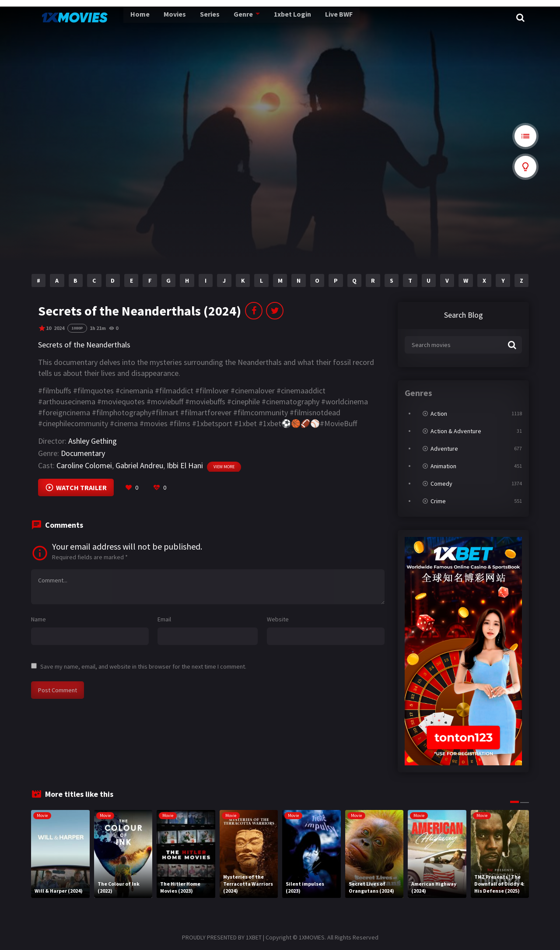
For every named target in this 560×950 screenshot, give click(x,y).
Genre (221, 18)
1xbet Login (269, 18)
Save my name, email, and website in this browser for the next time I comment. (143, 666)
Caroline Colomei (84, 465)
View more (224, 467)
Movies (155, 18)
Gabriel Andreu (139, 465)
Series (189, 18)
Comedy (441, 484)
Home (122, 18)
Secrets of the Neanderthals (84, 345)
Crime (438, 501)
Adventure (444, 449)
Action (439, 414)
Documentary (83, 453)
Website (278, 619)
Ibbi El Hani (185, 465)
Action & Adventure (456, 431)
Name (38, 619)
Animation (443, 466)
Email (164, 619)
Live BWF (315, 18)
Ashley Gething (93, 441)
